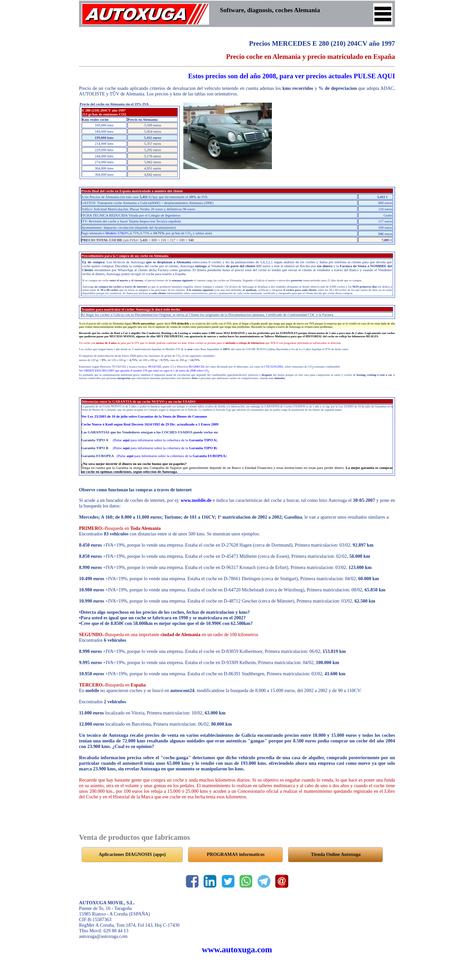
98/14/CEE (155, 367)
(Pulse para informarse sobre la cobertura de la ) (165, 440)
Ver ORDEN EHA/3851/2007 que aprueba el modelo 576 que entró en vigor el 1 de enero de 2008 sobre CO (144, 371)
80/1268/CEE (197, 367)
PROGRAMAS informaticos (236, 854)
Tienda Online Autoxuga (336, 854)
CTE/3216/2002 (274, 367)
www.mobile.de (196, 500)
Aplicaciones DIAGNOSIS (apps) (132, 854)
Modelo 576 (114, 233)
